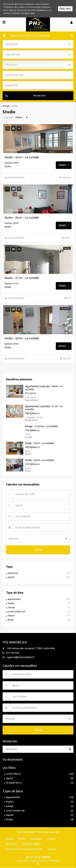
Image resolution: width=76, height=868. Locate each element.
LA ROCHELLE (13, 774)
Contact (51, 839)
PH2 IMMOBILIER (16, 178)
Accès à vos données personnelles (24, 849)
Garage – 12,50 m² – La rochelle (42, 426)
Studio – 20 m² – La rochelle (22, 338)
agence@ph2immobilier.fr (21, 657)
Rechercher (26, 96)
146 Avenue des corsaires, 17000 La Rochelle (31, 648)
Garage (11, 607)
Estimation (36, 839)
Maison (11, 616)
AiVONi (46, 857)
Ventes (22, 839)
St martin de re (14, 783)
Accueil (9, 839)
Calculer (38, 550)
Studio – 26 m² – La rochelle (22, 157)
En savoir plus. (28, 13)
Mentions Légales (31, 844)
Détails (64, 165)
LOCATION (13, 573)
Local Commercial (16, 612)
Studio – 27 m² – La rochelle (22, 278)
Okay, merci (65, 9)
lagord (9, 778)
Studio (11, 620)
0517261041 (13, 653)
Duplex (11, 603)
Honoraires (11, 844)
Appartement (14, 599)
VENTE (11, 577)
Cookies (52, 849)
